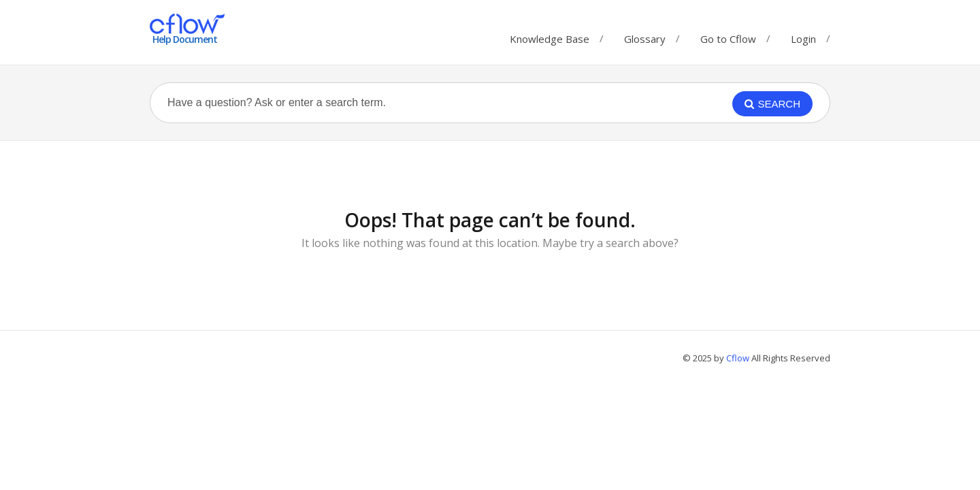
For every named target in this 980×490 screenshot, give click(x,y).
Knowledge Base (550, 36)
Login (803, 39)
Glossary (645, 36)
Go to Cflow (728, 36)
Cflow (739, 358)
